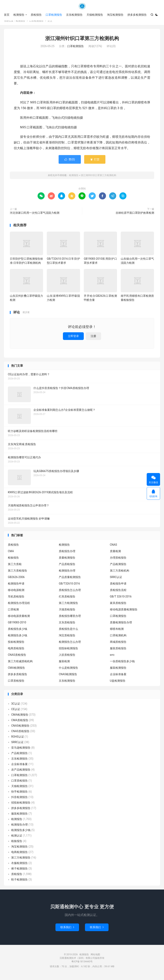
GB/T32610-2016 (69, 587)
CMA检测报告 (16, 672)
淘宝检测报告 (115, 15)
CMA (11, 555)
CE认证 (16, 713)
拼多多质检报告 (18, 678)
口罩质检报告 (16, 685)
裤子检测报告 (19, 872)
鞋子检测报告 (19, 883)
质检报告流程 (118, 594)
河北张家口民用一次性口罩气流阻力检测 (35, 217)
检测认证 (17, 839)
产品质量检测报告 (70, 581)
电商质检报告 (16, 652)
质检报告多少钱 (18, 633)
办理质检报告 (118, 562)
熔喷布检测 (117, 633)
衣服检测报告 (19, 867)
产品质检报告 (67, 568)
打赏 (95, 163)
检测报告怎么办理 (70, 646)
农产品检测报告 (21, 774)
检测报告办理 (67, 574)
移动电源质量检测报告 (124, 613)
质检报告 (36, 15)
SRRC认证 (116, 581)
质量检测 (115, 555)
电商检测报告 (19, 856)
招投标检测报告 (68, 652)
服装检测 (64, 665)
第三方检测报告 (68, 607)
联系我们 (67, 931)
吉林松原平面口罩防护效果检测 (135, 217)
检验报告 (13, 562)
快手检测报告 (19, 796)
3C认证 (16, 708)
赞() (70, 163)
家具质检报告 (118, 607)
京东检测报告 (74, 15)
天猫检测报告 (95, 15)
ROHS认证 (18, 741)
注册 (93, 340)
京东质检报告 (67, 626)
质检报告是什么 (68, 633)
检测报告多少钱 (18, 639)
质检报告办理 (67, 555)
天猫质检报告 (67, 613)
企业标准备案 (118, 678)
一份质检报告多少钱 (122, 665)
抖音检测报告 (19, 801)
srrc (112, 659)
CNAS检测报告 (68, 678)
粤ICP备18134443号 (82, 965)
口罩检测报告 (54, 15)
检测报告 (82, 6)
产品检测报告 (118, 568)
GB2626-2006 (16, 581)
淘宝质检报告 (67, 639)
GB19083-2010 (17, 626)
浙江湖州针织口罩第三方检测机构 (82, 42)
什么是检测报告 (68, 672)
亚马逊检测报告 (21, 752)
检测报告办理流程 (19, 607)
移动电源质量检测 (19, 620)
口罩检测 (13, 613)
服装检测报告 (118, 672)
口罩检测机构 (118, 639)
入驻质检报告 (67, 659)
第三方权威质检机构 (20, 665)
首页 (7, 15)
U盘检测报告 (118, 685)
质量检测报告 (67, 562)
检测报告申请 (16, 587)
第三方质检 (15, 568)
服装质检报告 (118, 652)
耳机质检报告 (16, 600)
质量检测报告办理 (121, 626)
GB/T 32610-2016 (121, 600)
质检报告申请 (118, 587)
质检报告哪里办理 (70, 620)
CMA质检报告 (20, 724)
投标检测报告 (16, 646)
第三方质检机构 (120, 574)
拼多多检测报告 (137, 15)
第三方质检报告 (18, 574)
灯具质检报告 (67, 600)
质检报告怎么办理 (70, 594)
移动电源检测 (16, 594)
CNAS (114, 549)
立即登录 (73, 340)
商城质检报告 (118, 646)
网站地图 (95, 958)
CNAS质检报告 (17, 659)
